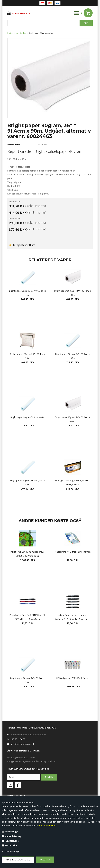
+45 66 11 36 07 (18, 739)
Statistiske (11, 845)
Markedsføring (13, 836)
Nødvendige (11, 832)
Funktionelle (12, 841)
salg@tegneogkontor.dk (23, 744)
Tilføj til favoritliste (22, 245)
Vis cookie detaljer (11, 851)
